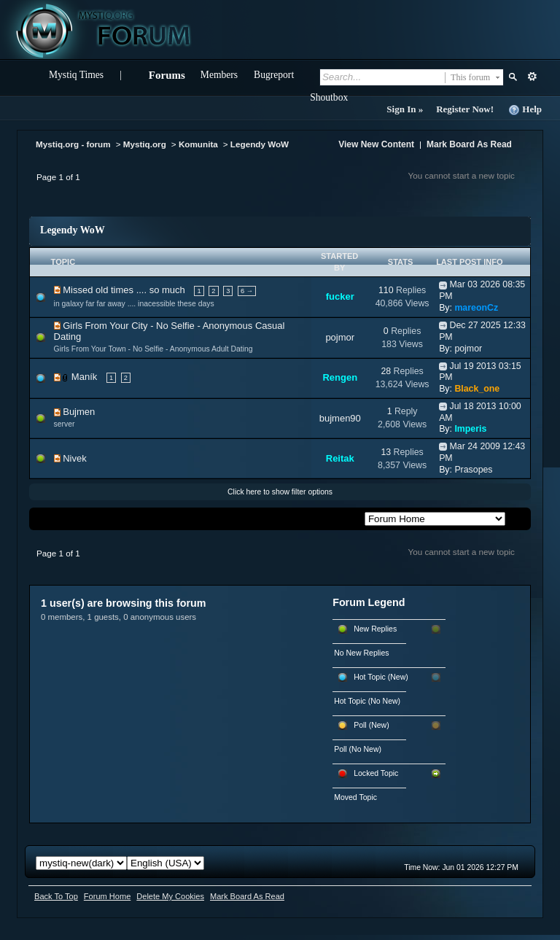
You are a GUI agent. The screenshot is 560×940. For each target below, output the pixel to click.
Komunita (198, 144)
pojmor (340, 337)
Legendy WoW (260, 144)
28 (386, 371)
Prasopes (473, 470)
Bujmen (79, 412)
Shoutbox (329, 97)
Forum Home (107, 896)
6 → (247, 291)
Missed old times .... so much (124, 290)
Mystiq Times (76, 75)
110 (386, 290)
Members (219, 75)
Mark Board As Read (469, 144)
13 (386, 452)
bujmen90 (340, 418)
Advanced (532, 77)
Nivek (75, 458)
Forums (167, 75)
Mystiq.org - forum (73, 144)
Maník (84, 377)
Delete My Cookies (170, 896)
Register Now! (465, 109)
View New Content (376, 144)
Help (525, 110)
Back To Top (56, 896)
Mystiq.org (145, 144)
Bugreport (274, 75)
